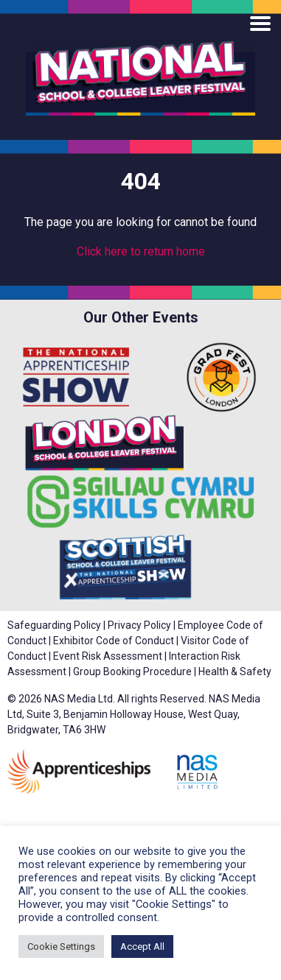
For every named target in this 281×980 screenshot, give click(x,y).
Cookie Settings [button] (61, 946)
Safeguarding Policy (54, 625)
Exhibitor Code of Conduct (114, 641)
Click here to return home (141, 251)
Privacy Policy (139, 625)
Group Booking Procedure (132, 671)
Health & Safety (235, 671)
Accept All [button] (142, 946)
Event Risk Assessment (108, 656)
